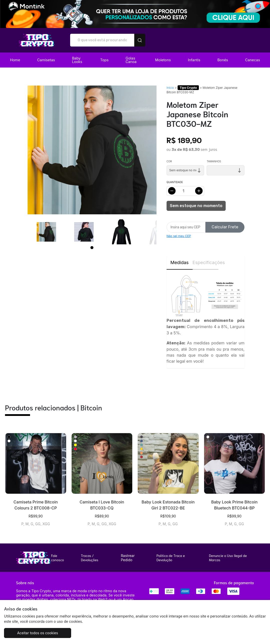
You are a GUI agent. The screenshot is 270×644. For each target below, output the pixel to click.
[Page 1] (92, 248)
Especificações (206, 262)
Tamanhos (214, 161)
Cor (169, 161)
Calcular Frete (225, 227)
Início (170, 88)
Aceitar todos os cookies (37, 633)
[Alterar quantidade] (185, 191)
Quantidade (175, 182)
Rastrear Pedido (128, 558)
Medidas (179, 262)
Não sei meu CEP (179, 236)
